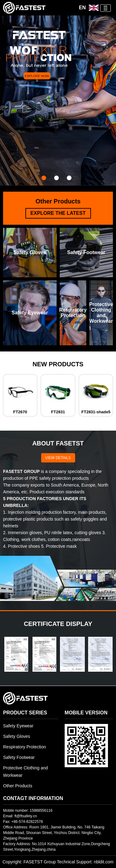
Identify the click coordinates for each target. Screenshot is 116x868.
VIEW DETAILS (58, 458)
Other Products (18, 786)
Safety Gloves (17, 736)
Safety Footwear (19, 757)
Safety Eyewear (18, 726)
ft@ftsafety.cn (26, 816)
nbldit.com (104, 862)
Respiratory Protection (25, 747)
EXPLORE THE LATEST (58, 213)
